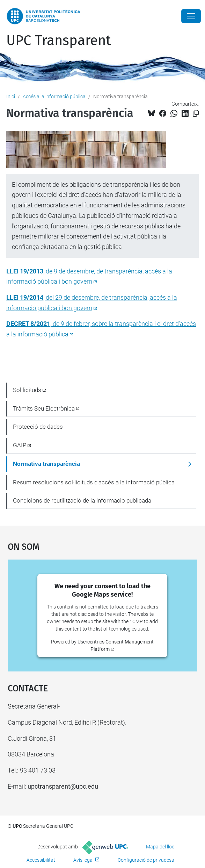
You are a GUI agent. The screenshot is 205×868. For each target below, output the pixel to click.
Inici (11, 97)
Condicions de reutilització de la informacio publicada (82, 500)
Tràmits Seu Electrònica (44, 408)
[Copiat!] (196, 113)
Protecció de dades (38, 427)
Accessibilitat (41, 860)
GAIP (20, 445)
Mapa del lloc (160, 847)
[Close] (191, 16)
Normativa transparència (46, 464)
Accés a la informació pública (54, 97)
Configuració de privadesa (146, 860)
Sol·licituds (27, 390)
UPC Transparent (58, 41)
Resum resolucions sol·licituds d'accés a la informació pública (94, 482)
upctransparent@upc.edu (63, 786)
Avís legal (83, 860)
